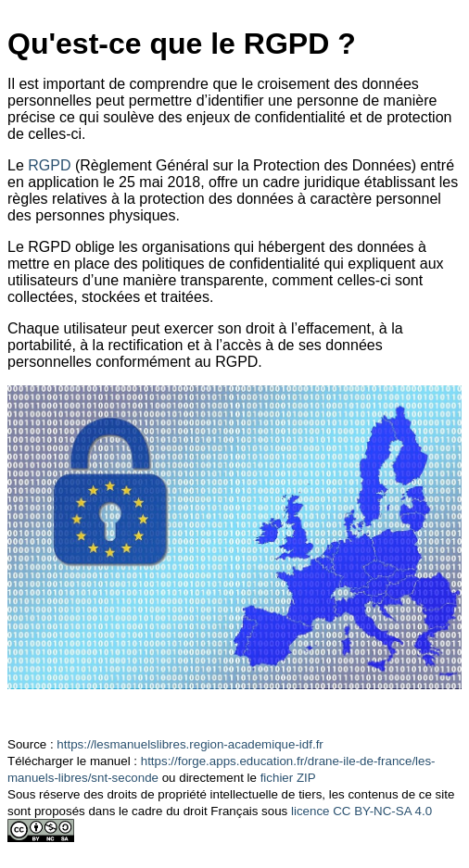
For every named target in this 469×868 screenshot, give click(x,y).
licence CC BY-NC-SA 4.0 (361, 811)
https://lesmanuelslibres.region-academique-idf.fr (190, 744)
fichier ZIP (288, 778)
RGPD (49, 165)
